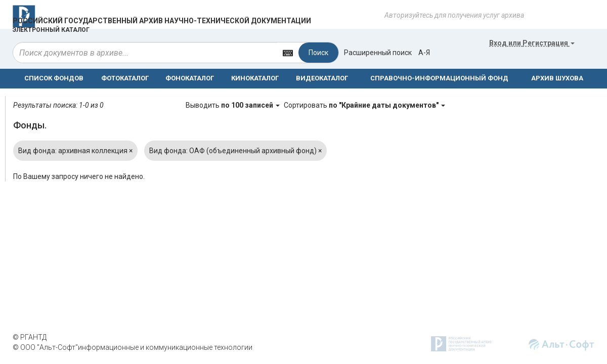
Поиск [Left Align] (318, 53)
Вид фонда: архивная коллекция (75, 151)
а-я (424, 53)
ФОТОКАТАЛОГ (125, 78)
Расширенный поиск (378, 53)
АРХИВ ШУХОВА (557, 78)
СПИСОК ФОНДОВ (54, 78)
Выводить (233, 105)
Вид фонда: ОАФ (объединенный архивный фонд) (235, 151)
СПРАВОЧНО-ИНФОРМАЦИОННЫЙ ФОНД (439, 78)
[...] (145, 53)
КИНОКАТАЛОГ (255, 78)
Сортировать (364, 105)
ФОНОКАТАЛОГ (190, 78)
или (532, 43)
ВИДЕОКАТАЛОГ (322, 78)
